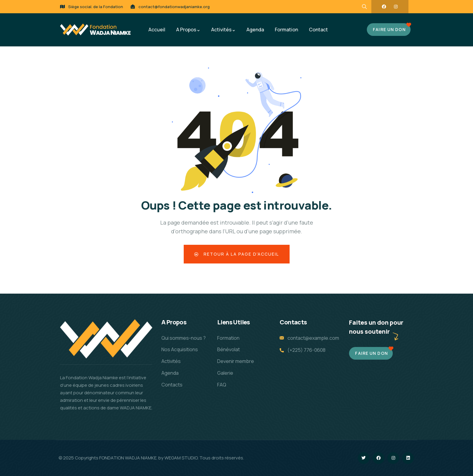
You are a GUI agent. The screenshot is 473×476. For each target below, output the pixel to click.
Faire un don (371, 353)
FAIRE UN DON (389, 29)
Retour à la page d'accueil (237, 254)
